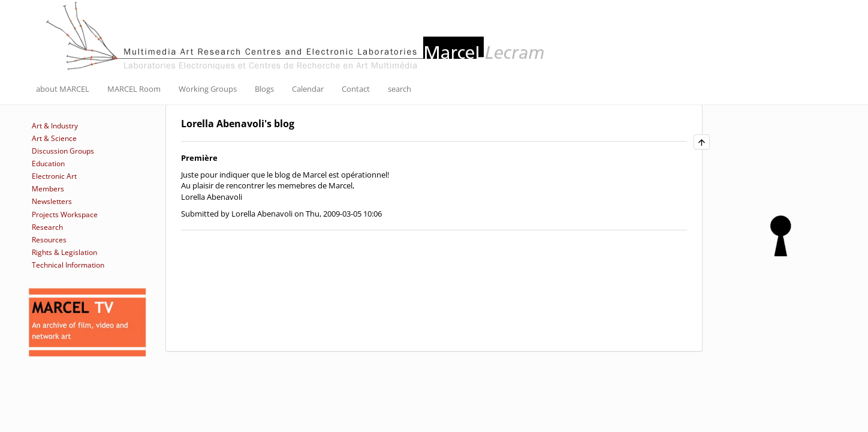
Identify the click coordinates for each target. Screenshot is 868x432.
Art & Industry (55, 126)
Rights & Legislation (64, 252)
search (400, 89)
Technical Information (68, 265)
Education (48, 163)
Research (47, 227)
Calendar (308, 89)
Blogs (264, 89)
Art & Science (54, 138)
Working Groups (208, 89)
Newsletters (52, 201)
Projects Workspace (65, 214)
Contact (356, 89)
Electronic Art (54, 176)
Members (48, 189)
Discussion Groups (63, 151)
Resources (49, 240)
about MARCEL (63, 89)
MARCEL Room (134, 89)
